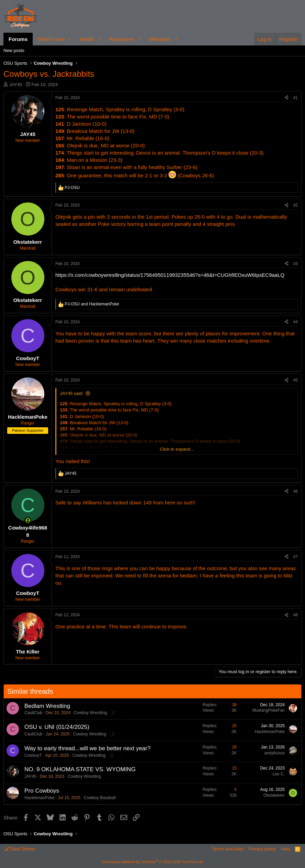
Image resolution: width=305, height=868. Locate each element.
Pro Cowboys (42, 791)
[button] (70, 39)
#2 (296, 205)
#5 (296, 380)
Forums (18, 39)
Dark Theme (20, 849)
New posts (14, 50)
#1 (296, 98)
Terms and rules (228, 849)
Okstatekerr (274, 795)
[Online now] (28, 520)
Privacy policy (262, 849)
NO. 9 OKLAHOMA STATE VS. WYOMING (80, 769)
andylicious (275, 753)
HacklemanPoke (270, 732)
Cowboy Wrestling (90, 713)
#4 (296, 322)
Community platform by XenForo (153, 862)
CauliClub (33, 713)
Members (160, 39)
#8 (296, 615)
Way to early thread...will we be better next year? (88, 748)
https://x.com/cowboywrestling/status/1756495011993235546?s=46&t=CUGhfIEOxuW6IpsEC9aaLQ (170, 275)
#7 (296, 557)
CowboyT (33, 755)
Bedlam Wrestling (47, 706)
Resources (122, 39)
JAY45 (16, 85)
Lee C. (279, 774)
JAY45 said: (72, 393)
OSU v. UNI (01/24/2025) (57, 727)
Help (286, 849)
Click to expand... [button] (177, 449)
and (92, 304)
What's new (51, 39)
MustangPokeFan (269, 710)
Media (87, 39)
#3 (296, 264)
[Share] (286, 98)
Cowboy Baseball (100, 798)
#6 (296, 491)
